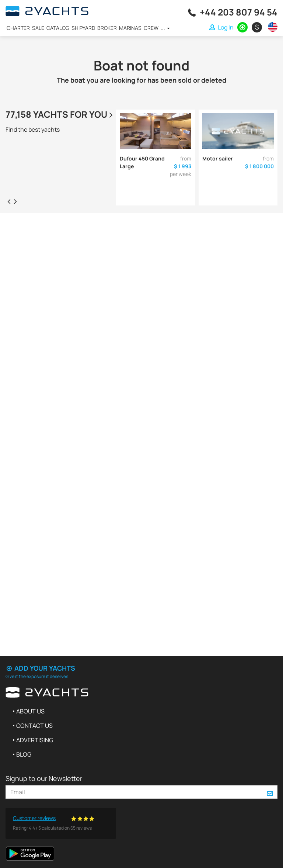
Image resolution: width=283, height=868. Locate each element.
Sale (38, 28)
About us (30, 711)
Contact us (34, 726)
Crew (151, 28)
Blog (24, 754)
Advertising (35, 740)
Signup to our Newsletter (44, 778)
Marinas (130, 28)
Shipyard (83, 28)
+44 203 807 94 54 (239, 12)
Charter (18, 28)
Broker (107, 28)
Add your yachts (40, 668)
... (165, 28)
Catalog (58, 28)
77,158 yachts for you (60, 114)
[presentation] (9, 201)
